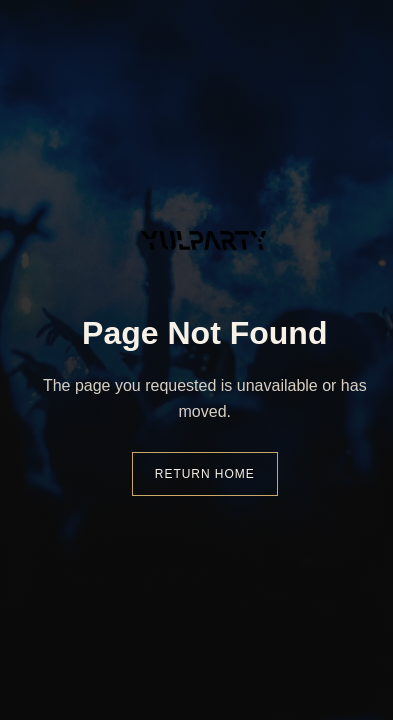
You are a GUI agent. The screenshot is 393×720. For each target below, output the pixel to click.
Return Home (205, 474)
